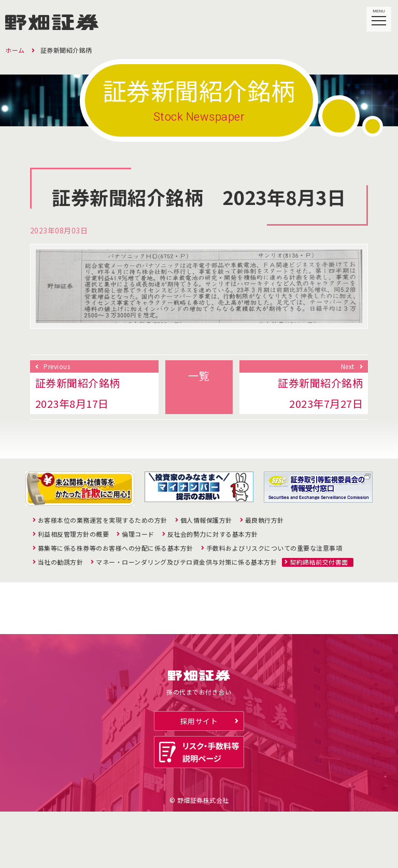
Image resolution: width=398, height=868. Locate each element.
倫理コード (138, 534)
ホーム (15, 50)
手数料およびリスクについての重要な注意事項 (274, 548)
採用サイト (199, 777)
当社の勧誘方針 (61, 562)
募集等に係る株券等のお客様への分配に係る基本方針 (116, 548)
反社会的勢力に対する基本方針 (213, 534)
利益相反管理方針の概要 (74, 534)
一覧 (199, 376)
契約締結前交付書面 (319, 562)
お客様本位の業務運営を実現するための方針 (103, 520)
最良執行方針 (265, 520)
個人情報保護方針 (206, 520)
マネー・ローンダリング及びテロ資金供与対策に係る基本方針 (186, 562)
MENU (379, 15)
